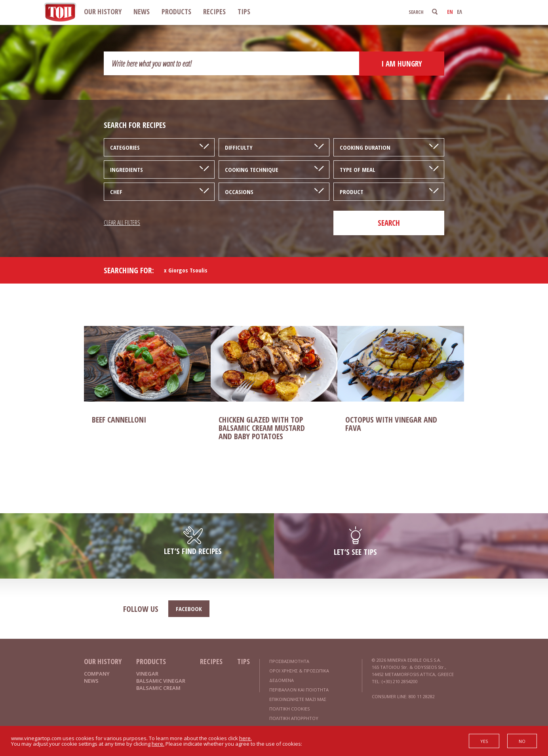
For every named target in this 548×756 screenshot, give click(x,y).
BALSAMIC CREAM (158, 688)
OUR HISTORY (103, 11)
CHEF (116, 192)
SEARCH (389, 223)
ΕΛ (460, 12)
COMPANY (97, 674)
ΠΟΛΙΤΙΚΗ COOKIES (289, 709)
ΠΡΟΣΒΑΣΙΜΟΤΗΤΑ (289, 661)
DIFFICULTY (239, 147)
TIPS (244, 11)
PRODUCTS (176, 11)
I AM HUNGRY (402, 64)
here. (245, 738)
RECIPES (214, 11)
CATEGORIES (125, 147)
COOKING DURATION (365, 147)
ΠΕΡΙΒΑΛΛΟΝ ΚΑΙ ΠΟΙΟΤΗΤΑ (299, 690)
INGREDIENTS (127, 169)
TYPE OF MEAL (358, 169)
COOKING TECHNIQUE (252, 169)
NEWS (142, 11)
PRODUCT (352, 192)
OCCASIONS (239, 192)
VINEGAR (147, 674)
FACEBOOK (189, 609)
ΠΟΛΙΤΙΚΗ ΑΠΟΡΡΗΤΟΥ (294, 718)
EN (450, 12)
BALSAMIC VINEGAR (161, 681)
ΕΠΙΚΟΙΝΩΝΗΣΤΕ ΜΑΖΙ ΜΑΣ (298, 699)
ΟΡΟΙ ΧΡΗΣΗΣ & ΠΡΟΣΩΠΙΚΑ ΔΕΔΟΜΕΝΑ (299, 675)
